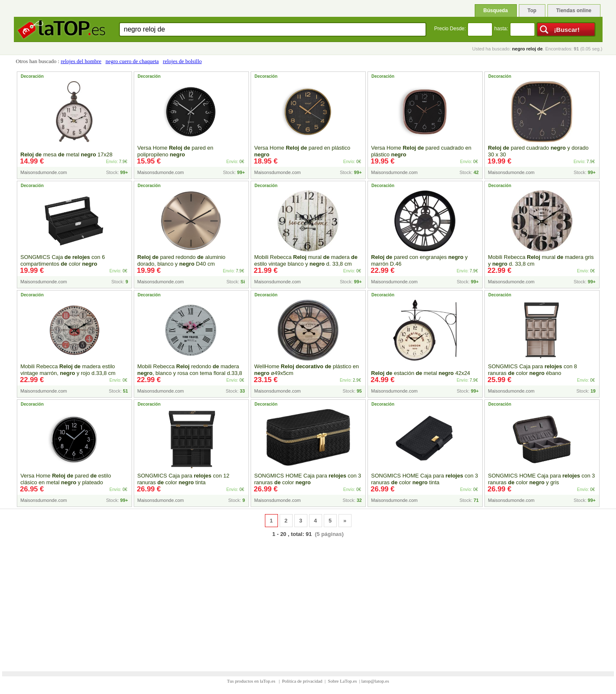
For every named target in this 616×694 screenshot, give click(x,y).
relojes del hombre (81, 61)
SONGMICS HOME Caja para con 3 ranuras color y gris (542, 479)
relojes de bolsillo (182, 61)
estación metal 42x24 (421, 373)
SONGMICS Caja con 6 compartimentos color (63, 260)
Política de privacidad (302, 681)
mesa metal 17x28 (67, 154)
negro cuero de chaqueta (132, 61)
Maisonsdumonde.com (44, 172)
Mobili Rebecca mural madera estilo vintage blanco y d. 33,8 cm (306, 260)
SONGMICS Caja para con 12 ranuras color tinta (184, 479)
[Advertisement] (308, 599)
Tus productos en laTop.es (252, 681)
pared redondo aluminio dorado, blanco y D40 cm (182, 260)
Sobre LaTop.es (342, 681)
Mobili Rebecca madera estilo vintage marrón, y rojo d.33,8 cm (68, 370)
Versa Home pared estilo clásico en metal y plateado (66, 479)
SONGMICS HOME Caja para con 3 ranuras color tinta (425, 479)
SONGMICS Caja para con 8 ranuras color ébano (533, 370)
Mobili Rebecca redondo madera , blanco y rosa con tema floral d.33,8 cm (190, 373)
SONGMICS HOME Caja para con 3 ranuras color (308, 479)
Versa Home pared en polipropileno (176, 151)
